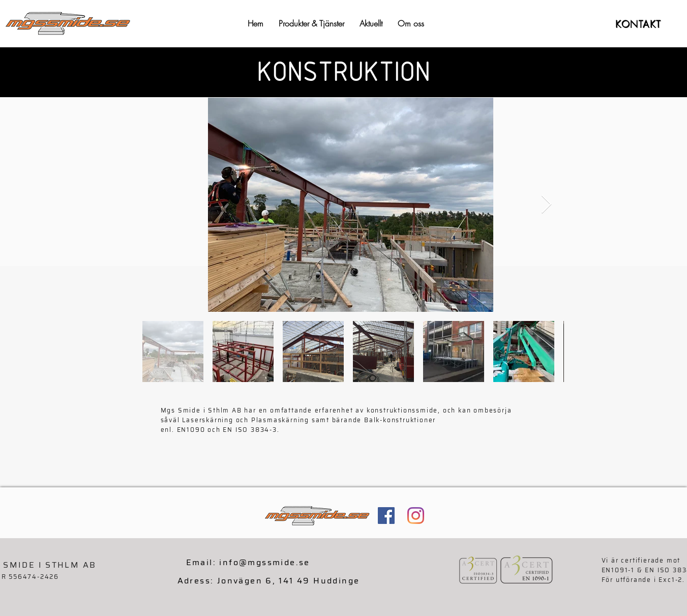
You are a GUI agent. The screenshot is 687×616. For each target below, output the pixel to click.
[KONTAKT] (639, 24)
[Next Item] (546, 205)
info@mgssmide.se (264, 562)
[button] (311, 24)
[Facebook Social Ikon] (386, 516)
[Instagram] (416, 516)
